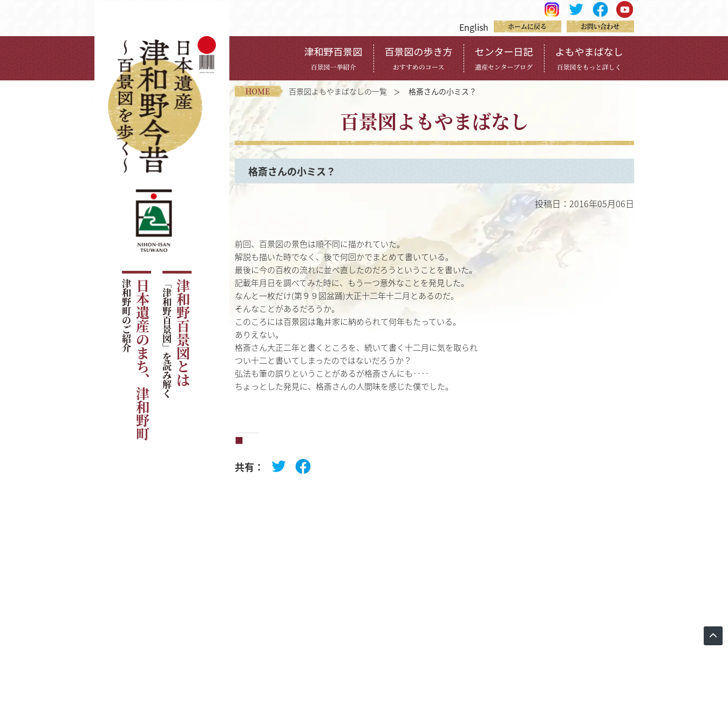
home (258, 91)
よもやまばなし (589, 58)
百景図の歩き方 (419, 58)
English (474, 27)
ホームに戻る (527, 26)
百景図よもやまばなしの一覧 (338, 91)
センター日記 (504, 58)
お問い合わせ (600, 26)
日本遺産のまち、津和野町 (136, 360)
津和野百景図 (334, 58)
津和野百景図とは (176, 339)
